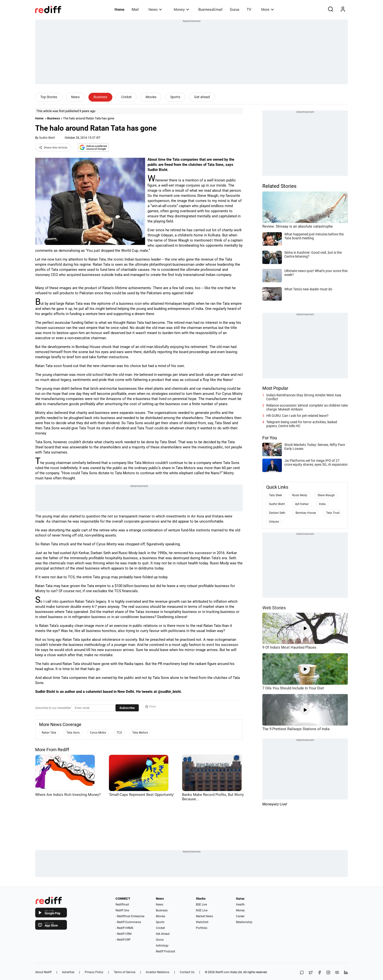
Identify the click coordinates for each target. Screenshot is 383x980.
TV (249, 10)
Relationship (244, 922)
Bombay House (306, 513)
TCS (119, 733)
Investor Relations (158, 972)
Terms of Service (125, 972)
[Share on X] (311, 973)
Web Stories (274, 608)
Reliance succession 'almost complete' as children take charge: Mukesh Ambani (307, 407)
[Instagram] (328, 973)
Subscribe (127, 708)
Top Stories (49, 97)
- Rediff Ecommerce (128, 922)
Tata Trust (333, 513)
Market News (204, 916)
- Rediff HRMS (124, 928)
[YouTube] (337, 973)
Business (100, 97)
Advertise (68, 972)
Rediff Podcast (165, 951)
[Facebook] (319, 973)
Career (240, 916)
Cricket (126, 97)
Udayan (274, 522)
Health (240, 905)
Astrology (162, 946)
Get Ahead (163, 934)
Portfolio (202, 928)
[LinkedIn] (346, 973)
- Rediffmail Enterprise (130, 916)
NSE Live (202, 910)
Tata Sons (73, 733)
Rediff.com (223, 972)
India (322, 504)
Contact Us (187, 972)
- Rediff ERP (123, 940)
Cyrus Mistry (98, 733)
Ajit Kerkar (302, 504)
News (155, 9)
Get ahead (202, 97)
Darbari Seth (277, 513)
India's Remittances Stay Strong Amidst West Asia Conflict (304, 397)
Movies (151, 97)
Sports (175, 97)
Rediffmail (122, 905)
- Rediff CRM (123, 934)
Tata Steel (275, 495)
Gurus (235, 10)
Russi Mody (300, 495)
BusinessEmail (210, 10)
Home (119, 10)
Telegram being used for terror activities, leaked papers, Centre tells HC (302, 424)
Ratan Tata (49, 733)
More (267, 9)
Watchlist (202, 922)
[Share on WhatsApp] (302, 973)
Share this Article (53, 148)
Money (181, 9)
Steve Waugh (326, 495)
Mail (135, 10)
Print (150, 706)
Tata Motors (140, 733)
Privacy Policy (94, 972)
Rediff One (122, 910)
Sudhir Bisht (47, 138)
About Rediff (43, 972)
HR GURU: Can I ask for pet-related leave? (297, 416)
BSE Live (201, 905)
